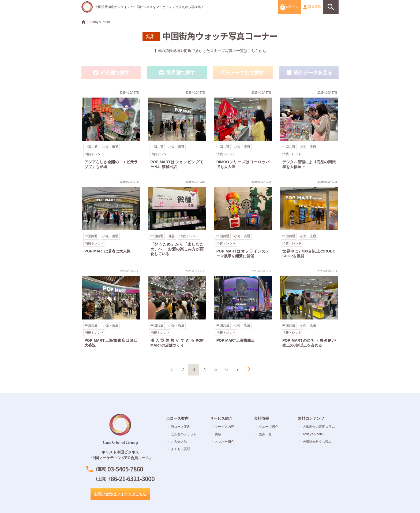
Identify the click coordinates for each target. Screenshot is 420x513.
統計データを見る (309, 73)
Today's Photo (100, 22)
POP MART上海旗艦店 (243, 309)
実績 (216, 434)
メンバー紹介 (223, 442)
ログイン (289, 7)
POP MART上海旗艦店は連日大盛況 (111, 309)
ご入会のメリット (182, 434)
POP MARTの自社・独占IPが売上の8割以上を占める (309, 309)
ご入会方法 (177, 442)
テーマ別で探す (243, 73)
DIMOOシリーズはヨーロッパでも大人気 (243, 131)
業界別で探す (177, 73)
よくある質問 (179, 449)
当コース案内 (179, 427)
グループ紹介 (267, 427)
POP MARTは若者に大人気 (111, 220)
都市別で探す (111, 73)
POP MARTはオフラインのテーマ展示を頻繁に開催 (243, 220)
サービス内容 (223, 427)
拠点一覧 (263, 434)
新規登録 (312, 7)
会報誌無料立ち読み (315, 442)
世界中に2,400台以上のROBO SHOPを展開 (309, 220)
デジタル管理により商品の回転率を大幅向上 (309, 131)
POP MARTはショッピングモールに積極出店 (177, 131)
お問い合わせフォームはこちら (120, 494)
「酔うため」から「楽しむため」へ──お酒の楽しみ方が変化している (177, 220)
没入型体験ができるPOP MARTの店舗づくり (177, 309)
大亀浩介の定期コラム (317, 427)
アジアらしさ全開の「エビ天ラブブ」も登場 (111, 131)
